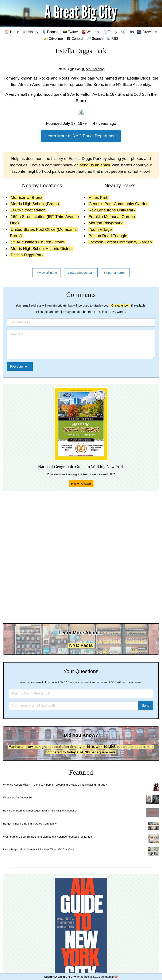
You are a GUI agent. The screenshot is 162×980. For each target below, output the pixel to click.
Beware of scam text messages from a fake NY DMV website (40, 811)
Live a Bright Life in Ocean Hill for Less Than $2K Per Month (39, 849)
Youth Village (100, 229)
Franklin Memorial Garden (112, 217)
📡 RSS (112, 39)
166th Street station (28, 210)
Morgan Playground (106, 223)
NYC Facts (81, 645)
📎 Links (127, 32)
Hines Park (98, 197)
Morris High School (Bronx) (35, 204)
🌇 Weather (90, 32)
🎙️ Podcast (51, 32)
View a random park (81, 273)
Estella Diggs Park (27, 255)
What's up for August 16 (17, 797)
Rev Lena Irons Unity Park (112, 210)
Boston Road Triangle (108, 236)
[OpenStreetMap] (94, 69)
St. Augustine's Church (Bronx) (38, 242)
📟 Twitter (70, 32)
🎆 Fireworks (147, 32)
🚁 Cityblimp (53, 39)
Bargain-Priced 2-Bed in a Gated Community (30, 824)
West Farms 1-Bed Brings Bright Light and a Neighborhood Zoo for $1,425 (48, 837)
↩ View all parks (47, 273)
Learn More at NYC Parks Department (81, 136)
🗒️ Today (110, 32)
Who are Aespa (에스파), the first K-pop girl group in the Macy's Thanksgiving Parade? (55, 785)
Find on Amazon (81, 484)
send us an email (95, 165)
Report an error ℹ (115, 273)
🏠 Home (12, 32)
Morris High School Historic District (42, 249)
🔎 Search (95, 39)
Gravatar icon (120, 305)
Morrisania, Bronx (26, 197)
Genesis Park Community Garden (119, 204)
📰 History (30, 32)
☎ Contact (75, 39)
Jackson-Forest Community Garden (120, 242)
